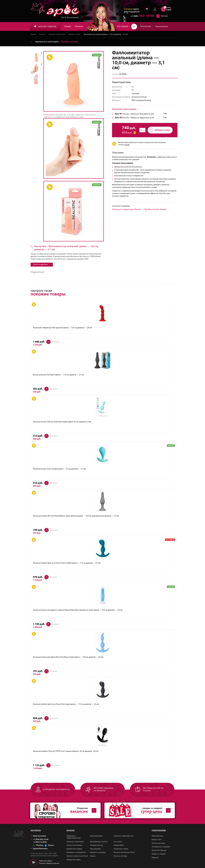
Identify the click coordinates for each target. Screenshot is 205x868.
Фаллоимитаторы (96, 836)
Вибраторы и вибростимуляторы (74, 837)
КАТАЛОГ (45, 26)
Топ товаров (123, 26)
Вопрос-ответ (157, 840)
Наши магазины (162, 27)
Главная (33, 34)
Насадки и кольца (96, 845)
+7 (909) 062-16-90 (39, 840)
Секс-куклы (118, 842)
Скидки (68, 26)
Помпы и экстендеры (74, 845)
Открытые (63, 810)
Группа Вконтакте (39, 849)
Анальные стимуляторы (57, 34)
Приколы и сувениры (98, 852)
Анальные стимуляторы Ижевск (127, 209)
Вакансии (155, 858)
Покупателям (147, 27)
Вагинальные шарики (74, 849)
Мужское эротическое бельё (77, 856)
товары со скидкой (138, 810)
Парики (93, 856)
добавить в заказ (159, 130)
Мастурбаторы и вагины (99, 842)
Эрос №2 (119, 118)
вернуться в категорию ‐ (54, 42)
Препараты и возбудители (76, 852)
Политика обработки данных (49, 863)
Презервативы (96, 849)
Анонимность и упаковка (161, 847)
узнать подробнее (42, 265)
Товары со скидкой (159, 854)
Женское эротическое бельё (124, 852)
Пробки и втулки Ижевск (155, 209)
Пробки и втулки (74, 34)
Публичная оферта (46, 861)
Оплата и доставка (158, 843)
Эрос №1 (119, 114)
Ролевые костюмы (120, 856)
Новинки (79, 26)
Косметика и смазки (121, 849)
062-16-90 (141, 16)
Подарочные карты (74, 860)
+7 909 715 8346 (40, 842)
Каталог (42, 34)
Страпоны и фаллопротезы (124, 836)
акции (127, 145)
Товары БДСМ (119, 845)
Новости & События (159, 850)
